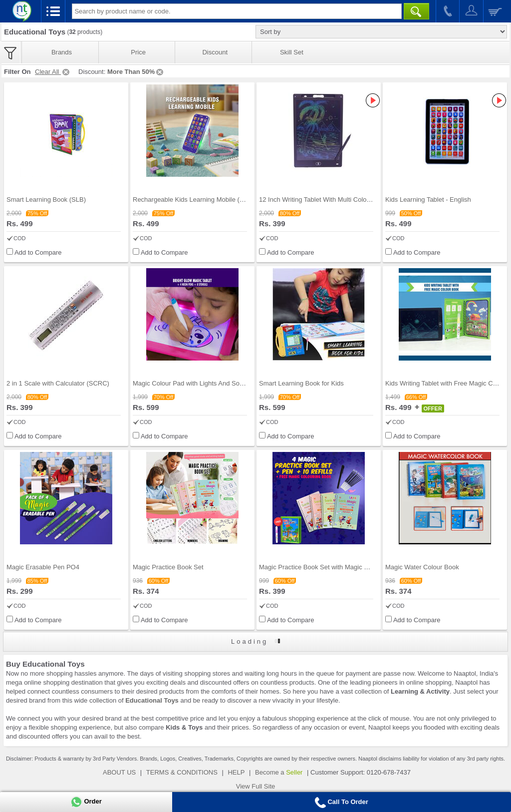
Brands (62, 52)
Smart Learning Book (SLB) (46, 200)
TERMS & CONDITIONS (182, 772)
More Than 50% (136, 72)
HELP (236, 772)
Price (138, 52)
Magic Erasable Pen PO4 (43, 567)
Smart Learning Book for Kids (301, 383)
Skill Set (292, 52)
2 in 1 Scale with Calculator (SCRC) (58, 383)
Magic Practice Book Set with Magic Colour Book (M (334, 567)
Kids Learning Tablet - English (428, 200)
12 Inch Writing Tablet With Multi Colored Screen (329, 200)
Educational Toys (152, 700)
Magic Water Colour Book (422, 567)
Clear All (53, 72)
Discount (215, 52)
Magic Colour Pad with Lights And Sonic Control (202, 383)
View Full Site (256, 786)
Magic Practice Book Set (168, 567)
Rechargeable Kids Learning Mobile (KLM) (194, 200)
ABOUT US (119, 772)
